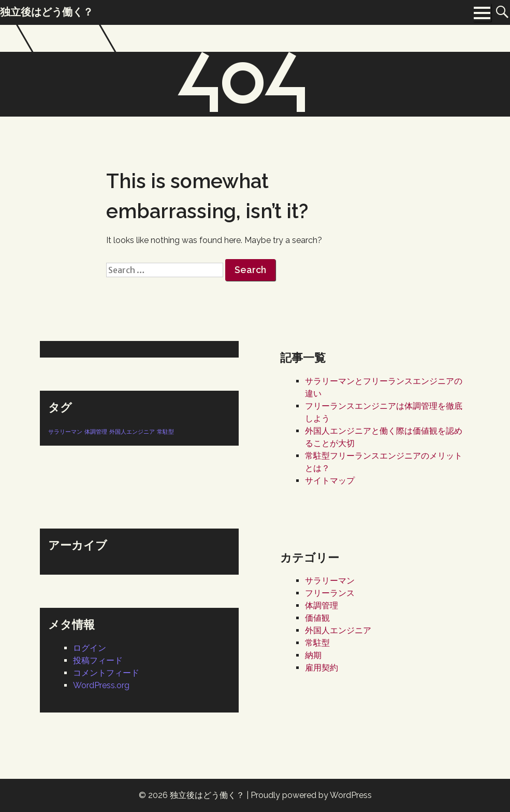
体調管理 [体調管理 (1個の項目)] (96, 432)
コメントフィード (106, 673)
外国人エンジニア (338, 630)
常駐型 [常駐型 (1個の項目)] (165, 432)
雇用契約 (322, 668)
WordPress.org (101, 685)
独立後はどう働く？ (207, 795)
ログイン (90, 648)
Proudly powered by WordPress (311, 795)
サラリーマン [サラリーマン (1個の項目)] (65, 432)
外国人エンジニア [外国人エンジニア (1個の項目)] (132, 432)
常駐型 (317, 643)
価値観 (317, 618)
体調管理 (322, 606)
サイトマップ (330, 481)
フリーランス (330, 593)
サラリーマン (330, 581)
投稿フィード (98, 660)
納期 (313, 655)
